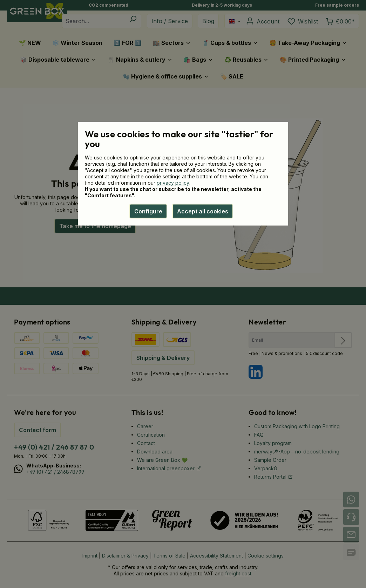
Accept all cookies (203, 211)
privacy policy (173, 183)
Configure (148, 211)
